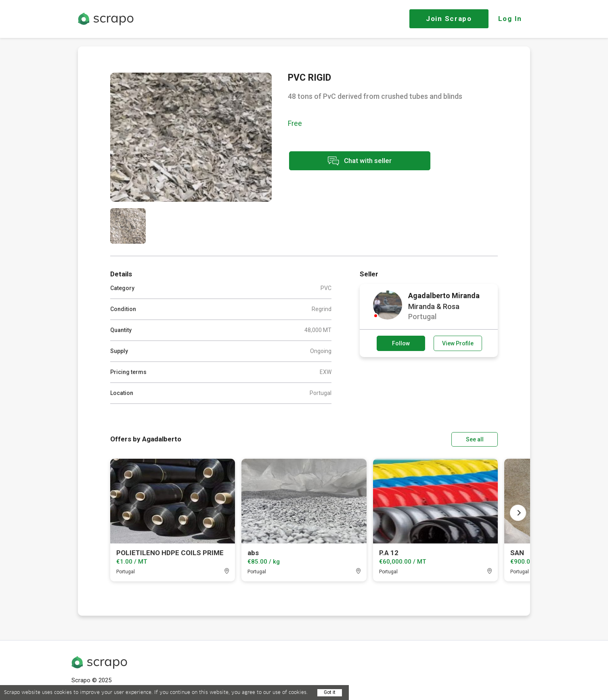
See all (475, 439)
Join (449, 19)
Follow (401, 343)
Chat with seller (360, 161)
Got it (330, 692)
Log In (510, 19)
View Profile (458, 343)
